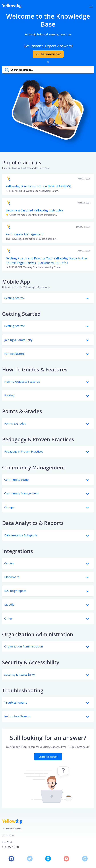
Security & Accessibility (31, 662)
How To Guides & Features (35, 370)
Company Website (11, 847)
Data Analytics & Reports (33, 523)
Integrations (17, 551)
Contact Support (48, 757)
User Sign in (8, 842)
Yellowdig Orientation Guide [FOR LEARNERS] (38, 186)
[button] (91, 6)
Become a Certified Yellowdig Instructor (34, 210)
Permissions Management (25, 234)
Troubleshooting (23, 690)
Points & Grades (22, 411)
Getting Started (21, 314)
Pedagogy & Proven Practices (38, 439)
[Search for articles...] (48, 70)
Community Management (34, 468)
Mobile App (16, 282)
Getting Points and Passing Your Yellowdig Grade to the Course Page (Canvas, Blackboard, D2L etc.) (46, 260)
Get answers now (48, 54)
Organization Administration (38, 634)
